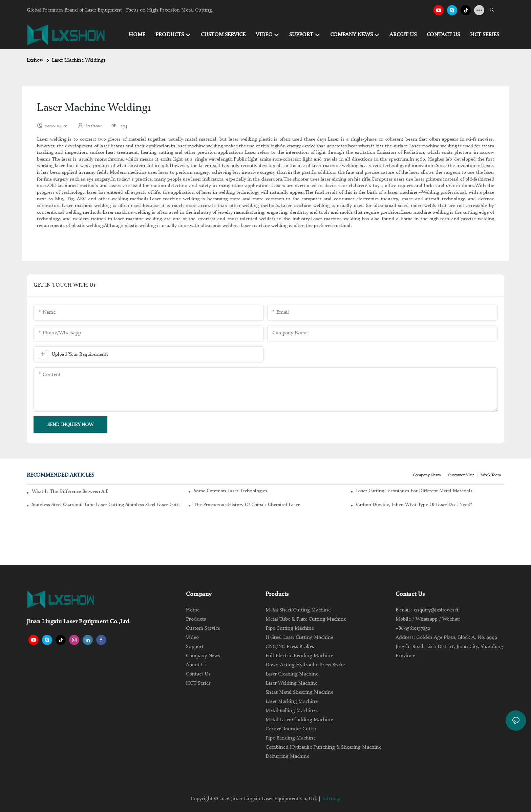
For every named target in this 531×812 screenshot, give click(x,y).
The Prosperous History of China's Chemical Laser (247, 505)
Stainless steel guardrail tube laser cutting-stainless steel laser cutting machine (106, 505)
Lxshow (35, 60)
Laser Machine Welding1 (79, 60)
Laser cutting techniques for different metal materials (414, 491)
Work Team (491, 475)
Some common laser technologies (230, 491)
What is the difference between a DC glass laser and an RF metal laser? (70, 492)
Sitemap (332, 799)
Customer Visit (461, 475)
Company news (427, 475)
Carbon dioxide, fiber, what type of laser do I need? (414, 505)
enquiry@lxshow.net (436, 610)
